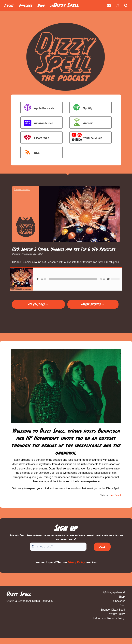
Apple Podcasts (38, 108)
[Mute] (108, 279)
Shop (121, 597)
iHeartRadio (35, 138)
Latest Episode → (93, 304)
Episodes (26, 5)
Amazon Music (37, 123)
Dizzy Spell (66, 5)
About (9, 5)
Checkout (119, 601)
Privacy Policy (76, 562)
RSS (30, 153)
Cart (122, 605)
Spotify (81, 108)
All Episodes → (38, 304)
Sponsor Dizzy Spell (113, 610)
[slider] (73, 279)
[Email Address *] (58, 547)
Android (82, 123)
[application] (78, 279)
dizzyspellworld (114, 592)
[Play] (38, 279)
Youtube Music (86, 138)
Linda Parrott (115, 495)
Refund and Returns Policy (109, 618)
